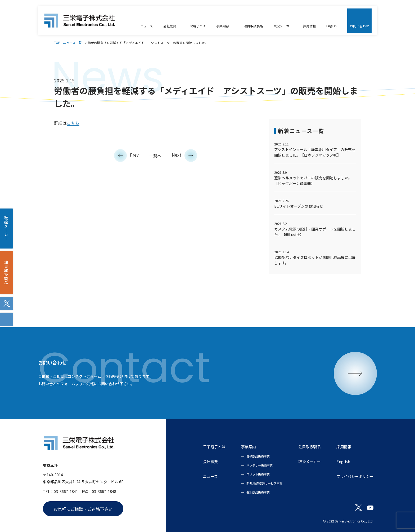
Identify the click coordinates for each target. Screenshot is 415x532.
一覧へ (155, 156)
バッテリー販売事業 (249, 465)
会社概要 (196, 461)
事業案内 (238, 446)
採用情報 (340, 446)
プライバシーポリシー (352, 476)
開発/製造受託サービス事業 (254, 483)
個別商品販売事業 (247, 492)
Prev (126, 155)
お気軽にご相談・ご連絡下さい (83, 509)
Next (185, 155)
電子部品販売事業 (247, 456)
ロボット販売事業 (247, 474)
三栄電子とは (201, 446)
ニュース (196, 476)
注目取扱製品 (303, 446)
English (338, 461)
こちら (73, 123)
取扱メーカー (303, 461)
